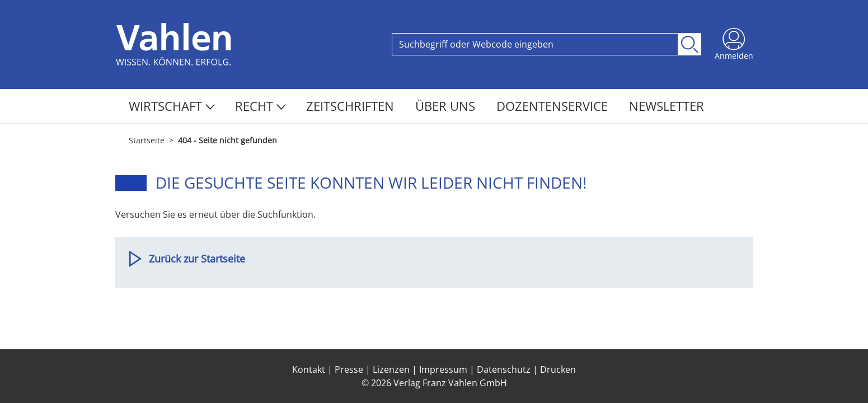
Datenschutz (504, 369)
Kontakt (309, 369)
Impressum (443, 369)
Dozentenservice (554, 106)
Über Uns (447, 106)
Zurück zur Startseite (197, 259)
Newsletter (667, 106)
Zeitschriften (352, 106)
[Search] (535, 44)
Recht (261, 106)
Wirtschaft (172, 106)
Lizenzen (391, 369)
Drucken (558, 369)
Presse (349, 369)
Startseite (147, 140)
